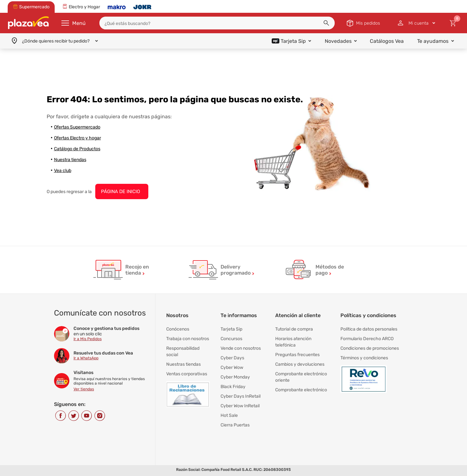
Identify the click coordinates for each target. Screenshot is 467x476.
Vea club (63, 171)
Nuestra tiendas (70, 160)
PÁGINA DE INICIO (121, 191)
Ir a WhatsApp (86, 358)
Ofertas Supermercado (77, 127)
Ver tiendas (84, 389)
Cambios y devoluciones (300, 364)
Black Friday (233, 387)
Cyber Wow (232, 367)
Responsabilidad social (183, 351)
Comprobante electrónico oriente (301, 377)
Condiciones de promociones (370, 348)
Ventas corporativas (187, 374)
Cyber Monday (235, 377)
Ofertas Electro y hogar (78, 138)
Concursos (231, 339)
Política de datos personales (369, 329)
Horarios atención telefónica (293, 342)
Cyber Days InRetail (241, 396)
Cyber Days (232, 358)
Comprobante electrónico (301, 390)
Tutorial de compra (294, 329)
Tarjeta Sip (231, 329)
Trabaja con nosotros (188, 339)
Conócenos (178, 329)
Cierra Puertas (235, 425)
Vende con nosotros (241, 348)
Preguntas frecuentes (297, 355)
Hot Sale (229, 415)
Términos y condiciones (364, 358)
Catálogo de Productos (77, 149)
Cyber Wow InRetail (240, 406)
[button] (326, 23)
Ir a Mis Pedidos (88, 339)
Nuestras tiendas (183, 364)
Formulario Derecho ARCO (367, 339)
